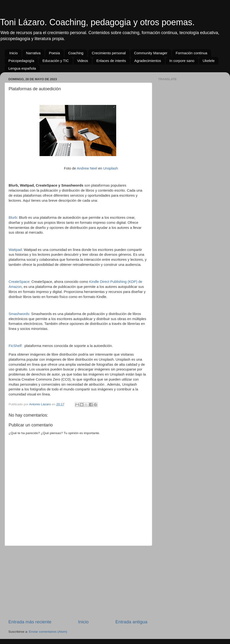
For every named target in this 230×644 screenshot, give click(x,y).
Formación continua (191, 53)
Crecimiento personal (109, 53)
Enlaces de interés (111, 61)
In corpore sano (182, 61)
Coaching (76, 53)
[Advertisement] (78, 582)
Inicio (14, 53)
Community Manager (151, 53)
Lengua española (22, 68)
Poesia (54, 53)
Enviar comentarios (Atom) (48, 632)
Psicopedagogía (21, 61)
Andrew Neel (87, 168)
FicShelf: (16, 346)
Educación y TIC (56, 61)
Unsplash (110, 168)
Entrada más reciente (30, 622)
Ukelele (209, 61)
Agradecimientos (148, 61)
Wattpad (15, 250)
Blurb (13, 218)
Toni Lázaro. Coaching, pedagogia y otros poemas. (97, 22)
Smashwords (19, 314)
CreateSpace (19, 282)
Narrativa (33, 53)
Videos (83, 61)
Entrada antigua (131, 622)
